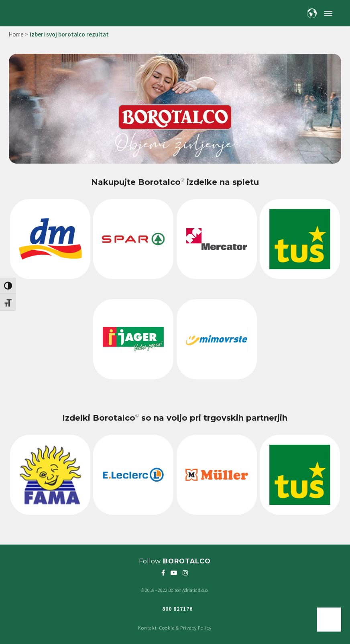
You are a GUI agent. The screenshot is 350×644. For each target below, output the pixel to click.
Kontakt (148, 628)
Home (16, 34)
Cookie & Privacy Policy (185, 628)
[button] (328, 13)
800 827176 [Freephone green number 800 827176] (177, 609)
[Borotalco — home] (38, 12)
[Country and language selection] (312, 13)
